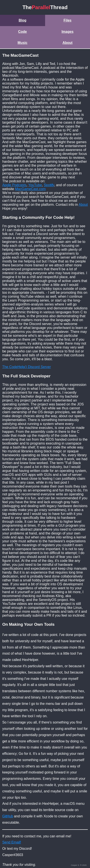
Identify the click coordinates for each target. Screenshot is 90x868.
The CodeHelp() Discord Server (26, 367)
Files (67, 20)
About (67, 43)
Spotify (49, 185)
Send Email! (11, 842)
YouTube (35, 185)
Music (22, 43)
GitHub (8, 816)
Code (23, 32)
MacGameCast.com (30, 189)
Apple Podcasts (14, 185)
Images (68, 32)
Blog (23, 20)
